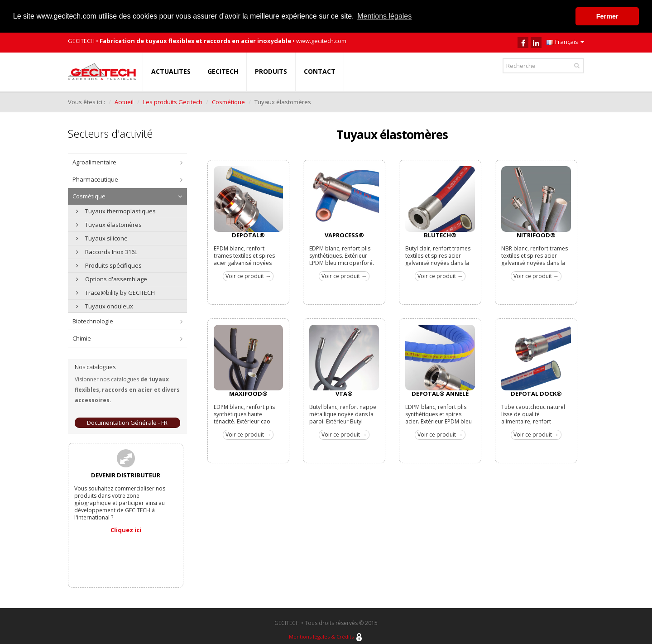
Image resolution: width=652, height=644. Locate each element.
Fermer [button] (607, 16)
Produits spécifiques (109, 265)
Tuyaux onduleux (105, 306)
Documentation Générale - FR (127, 422)
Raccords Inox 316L (107, 251)
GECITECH (223, 71)
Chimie (82, 338)
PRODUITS (271, 71)
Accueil (124, 101)
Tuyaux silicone (102, 238)
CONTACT (320, 71)
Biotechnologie (93, 321)
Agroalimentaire (94, 162)
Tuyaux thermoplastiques (116, 211)
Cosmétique (228, 101)
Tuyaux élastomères (109, 224)
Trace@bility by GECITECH (115, 292)
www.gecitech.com (321, 40)
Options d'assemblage (112, 279)
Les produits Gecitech (173, 101)
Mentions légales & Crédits (321, 637)
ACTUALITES (171, 71)
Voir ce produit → (248, 276)
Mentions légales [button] (384, 16)
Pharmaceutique (95, 179)
